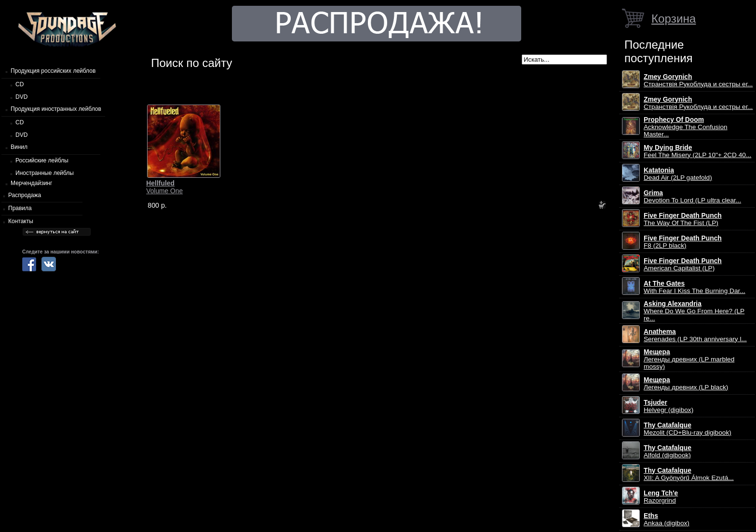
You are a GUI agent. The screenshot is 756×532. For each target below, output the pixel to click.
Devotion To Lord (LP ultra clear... (692, 197)
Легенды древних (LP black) (686, 384)
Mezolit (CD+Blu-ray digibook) (688, 429)
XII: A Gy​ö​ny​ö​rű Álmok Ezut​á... (689, 474)
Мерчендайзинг (31, 183)
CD (20, 84)
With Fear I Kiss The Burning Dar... (695, 287)
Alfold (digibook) (668, 452)
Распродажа (25, 195)
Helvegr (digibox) (668, 406)
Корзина (674, 19)
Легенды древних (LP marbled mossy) (689, 359)
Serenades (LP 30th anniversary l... (695, 335)
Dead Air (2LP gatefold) (678, 174)
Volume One (164, 187)
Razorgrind (661, 497)
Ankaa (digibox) (667, 519)
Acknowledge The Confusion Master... (686, 127)
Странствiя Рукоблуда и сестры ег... (698, 80)
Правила (20, 208)
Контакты (21, 221)
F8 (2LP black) (683, 242)
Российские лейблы (42, 160)
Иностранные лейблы (45, 173)
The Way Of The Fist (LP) (683, 219)
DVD (21, 97)
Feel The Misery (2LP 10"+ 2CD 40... (697, 151)
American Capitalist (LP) (683, 265)
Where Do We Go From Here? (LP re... (694, 311)
